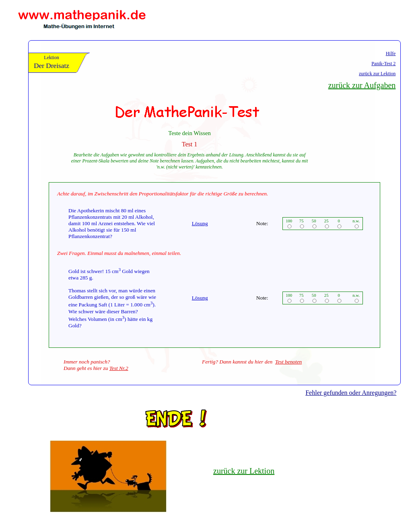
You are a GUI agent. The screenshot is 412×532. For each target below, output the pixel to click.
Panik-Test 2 (383, 64)
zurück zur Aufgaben (362, 85)
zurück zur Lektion (377, 74)
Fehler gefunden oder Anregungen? (351, 393)
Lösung (200, 223)
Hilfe (391, 53)
